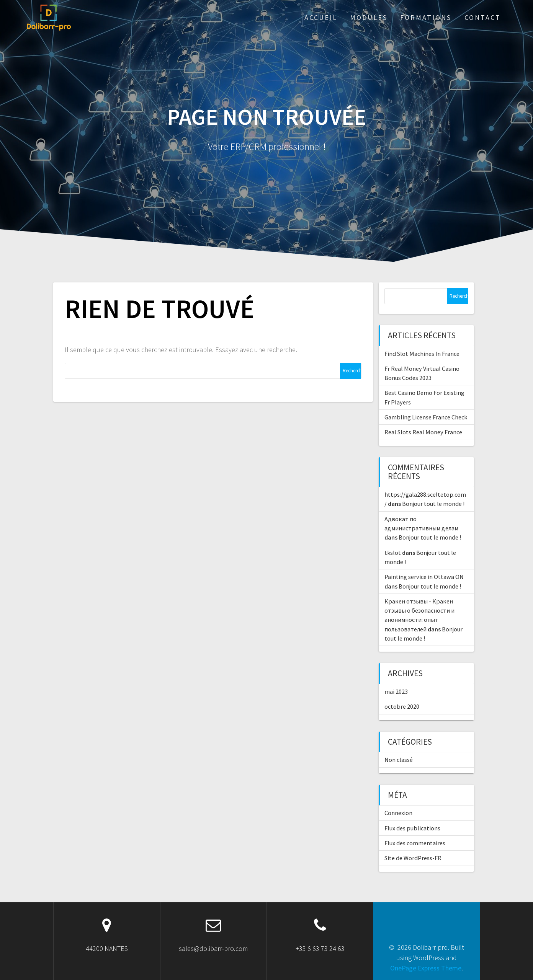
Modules (369, 17)
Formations (426, 17)
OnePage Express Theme (426, 968)
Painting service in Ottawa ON (424, 577)
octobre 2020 (402, 706)
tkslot (393, 553)
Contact (483, 17)
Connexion (398, 813)
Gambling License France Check (426, 417)
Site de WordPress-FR (413, 858)
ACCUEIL (321, 17)
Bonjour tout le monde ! (433, 504)
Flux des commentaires (415, 843)
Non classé (399, 760)
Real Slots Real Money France (423, 432)
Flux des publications (412, 828)
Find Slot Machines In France (422, 354)
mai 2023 (396, 691)
